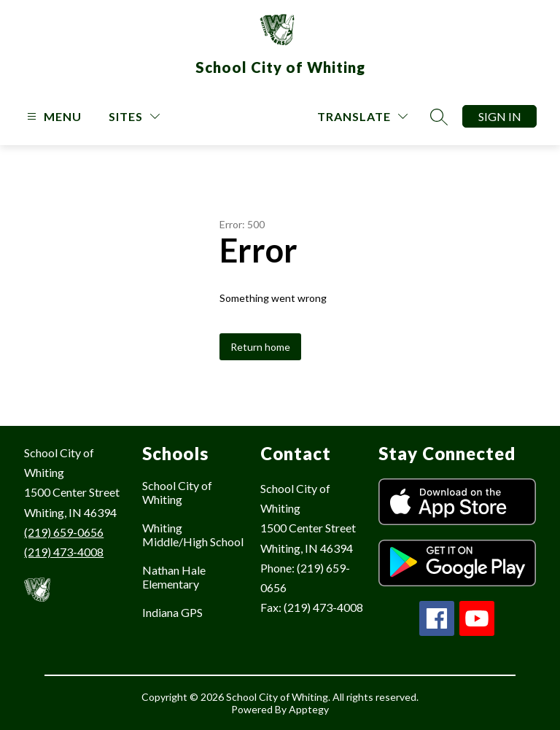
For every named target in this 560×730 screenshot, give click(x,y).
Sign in (500, 116)
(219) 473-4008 (64, 552)
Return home (260, 347)
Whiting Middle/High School (193, 535)
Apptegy (309, 709)
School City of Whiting (177, 492)
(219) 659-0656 (64, 532)
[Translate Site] (362, 116)
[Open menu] (52, 116)
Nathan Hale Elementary (174, 577)
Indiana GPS (172, 612)
